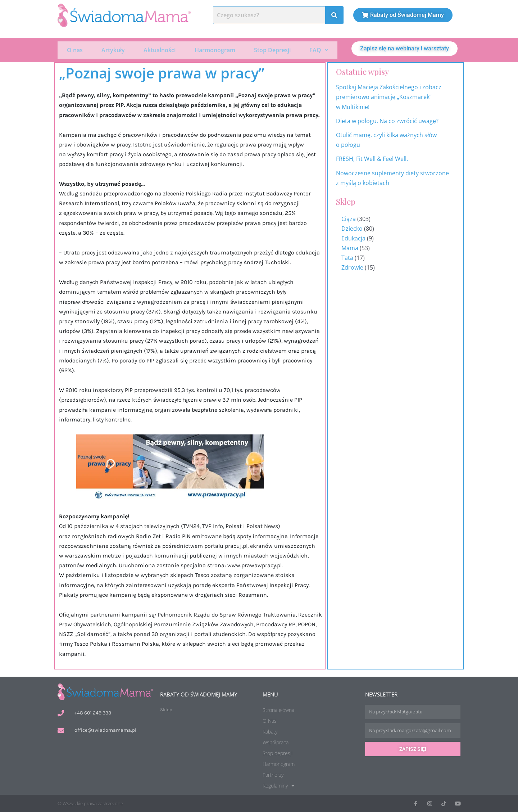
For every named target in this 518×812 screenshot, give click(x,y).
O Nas (270, 720)
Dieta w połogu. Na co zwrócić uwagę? (387, 120)
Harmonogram (215, 50)
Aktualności (160, 50)
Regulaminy (279, 785)
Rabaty (270, 731)
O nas (75, 50)
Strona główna (278, 709)
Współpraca (276, 742)
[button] (319, 50)
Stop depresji (278, 752)
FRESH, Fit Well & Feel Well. (372, 158)
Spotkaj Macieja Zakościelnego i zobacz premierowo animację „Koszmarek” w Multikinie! (389, 96)
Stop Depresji (272, 50)
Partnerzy (273, 774)
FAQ (319, 50)
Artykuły (113, 50)
